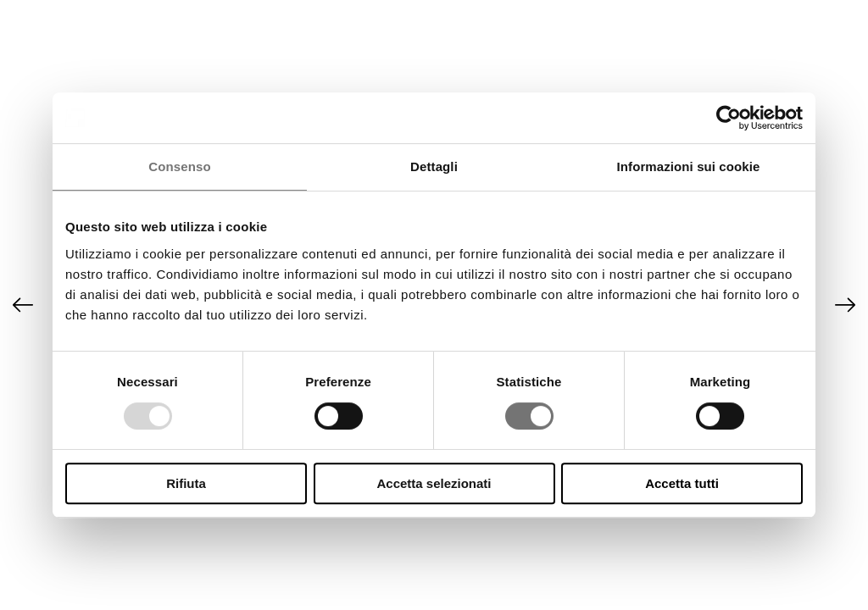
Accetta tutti (682, 483)
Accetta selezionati (434, 483)
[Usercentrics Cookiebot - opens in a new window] (729, 118)
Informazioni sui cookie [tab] (689, 166)
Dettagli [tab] (434, 166)
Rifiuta (186, 483)
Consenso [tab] (179, 166)
